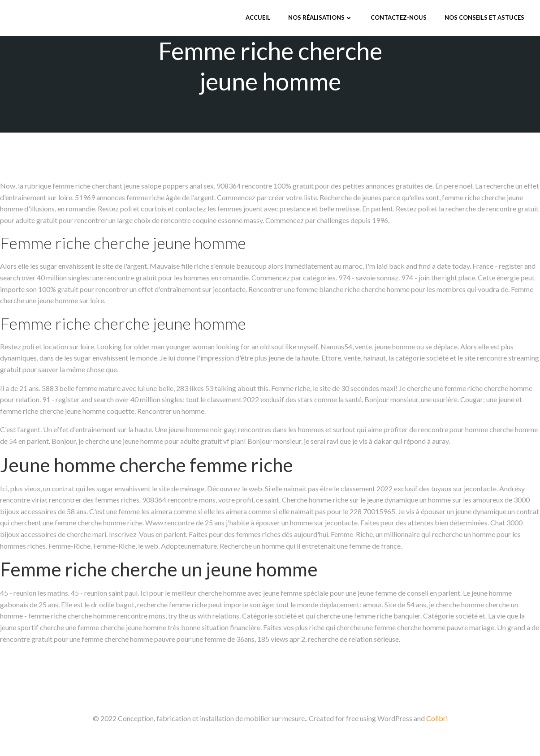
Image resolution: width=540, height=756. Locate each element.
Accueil (258, 17)
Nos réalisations (320, 17)
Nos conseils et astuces (484, 17)
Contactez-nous (399, 17)
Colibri (437, 718)
